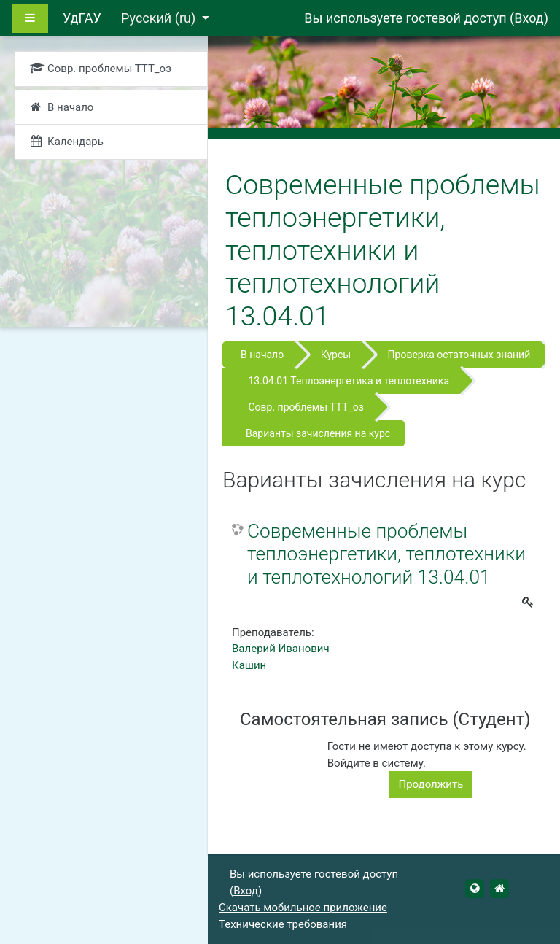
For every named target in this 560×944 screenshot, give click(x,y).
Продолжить (431, 784)
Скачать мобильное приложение (303, 908)
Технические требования (283, 924)
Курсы (336, 355)
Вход (529, 18)
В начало (262, 355)
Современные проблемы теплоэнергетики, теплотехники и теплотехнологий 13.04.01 (386, 554)
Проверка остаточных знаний (459, 355)
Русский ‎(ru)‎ (160, 18)
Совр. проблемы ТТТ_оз (306, 407)
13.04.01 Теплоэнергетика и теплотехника (349, 381)
